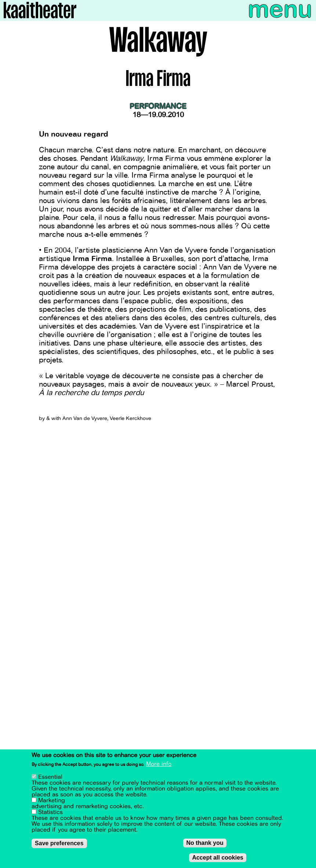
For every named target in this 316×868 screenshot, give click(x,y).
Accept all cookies (218, 858)
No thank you (205, 843)
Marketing (52, 800)
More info (159, 764)
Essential (50, 777)
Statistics (50, 812)
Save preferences (59, 843)
